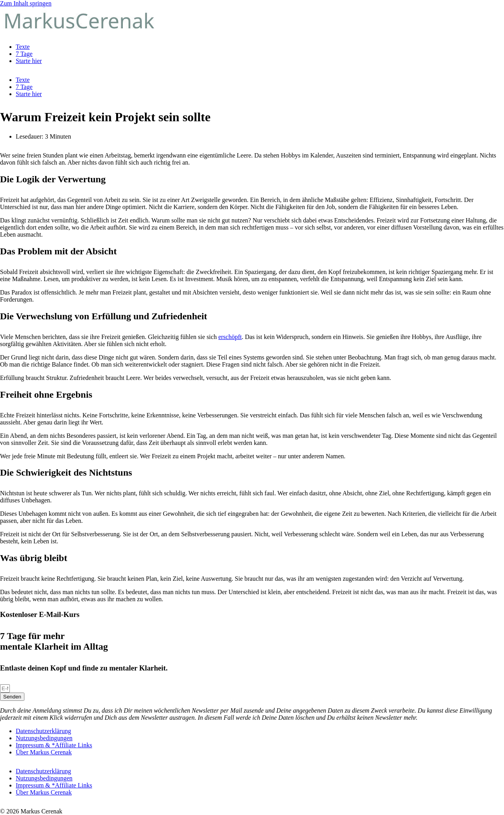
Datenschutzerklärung (43, 731)
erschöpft (230, 337)
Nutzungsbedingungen (44, 738)
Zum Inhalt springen (26, 3)
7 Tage (24, 54)
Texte (23, 47)
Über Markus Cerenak (44, 752)
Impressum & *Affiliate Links (54, 745)
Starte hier (29, 61)
